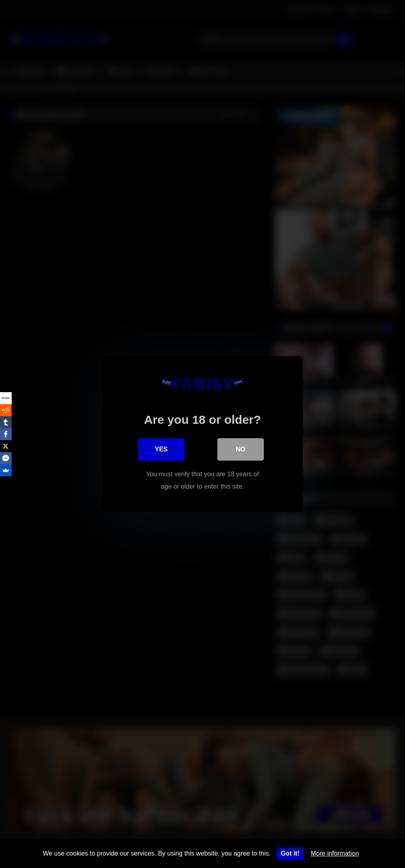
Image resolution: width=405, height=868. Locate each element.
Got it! (290, 853)
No (241, 450)
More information (335, 853)
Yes (161, 450)
